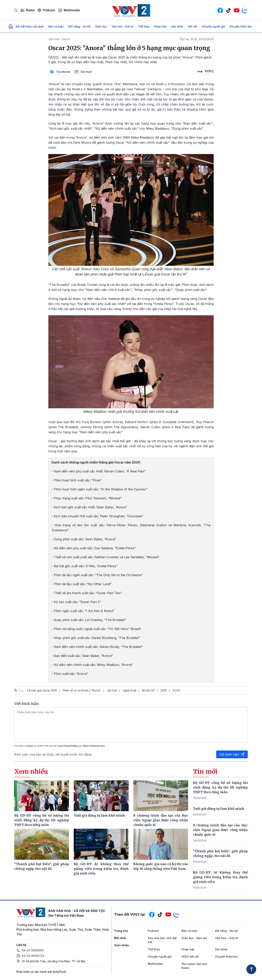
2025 (164, 690)
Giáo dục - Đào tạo (194, 938)
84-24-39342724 (33, 956)
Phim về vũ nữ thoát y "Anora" (82, 690)
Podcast (46, 10)
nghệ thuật (130, 690)
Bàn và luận (56, 27)
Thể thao (144, 27)
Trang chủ (121, 931)
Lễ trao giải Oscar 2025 (42, 690)
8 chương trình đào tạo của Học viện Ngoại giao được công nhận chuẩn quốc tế (220, 830)
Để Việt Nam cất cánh (30, 27)
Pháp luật (160, 27)
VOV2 (176, 690)
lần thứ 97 (148, 690)
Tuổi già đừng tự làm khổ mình (219, 809)
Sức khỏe (177, 27)
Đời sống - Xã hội (80, 27)
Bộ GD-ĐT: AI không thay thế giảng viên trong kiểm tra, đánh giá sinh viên (220, 877)
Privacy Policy (71, 746)
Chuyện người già (213, 27)
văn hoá (112, 690)
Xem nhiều (121, 945)
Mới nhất (120, 938)
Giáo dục (101, 27)
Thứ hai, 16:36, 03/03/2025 (196, 39)
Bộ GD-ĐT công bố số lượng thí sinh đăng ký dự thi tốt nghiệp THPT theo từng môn (220, 787)
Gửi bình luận (232, 754)
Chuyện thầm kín (241, 27)
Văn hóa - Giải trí (123, 27)
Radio (27, 10)
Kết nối (193, 27)
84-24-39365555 (33, 950)
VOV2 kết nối (190, 957)
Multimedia (69, 10)
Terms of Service (91, 746)
